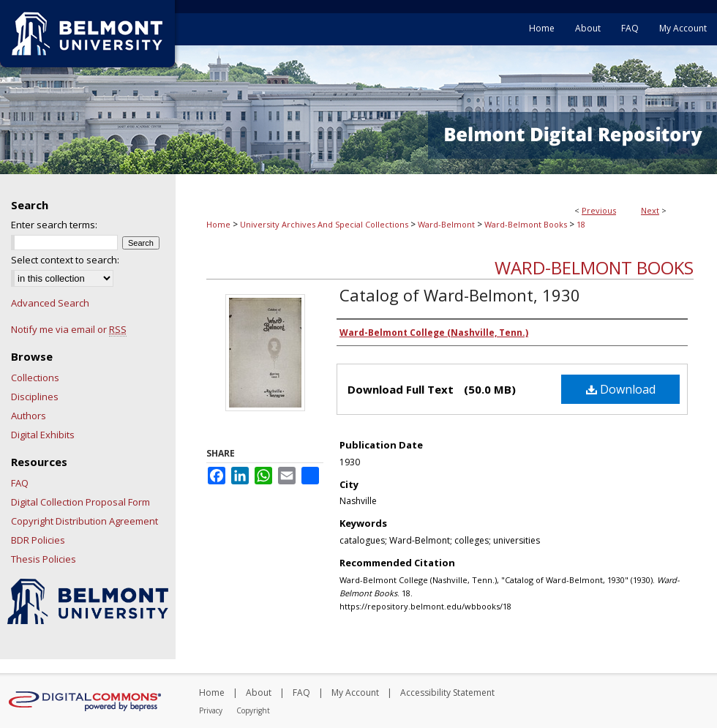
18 (581, 224)
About (259, 693)
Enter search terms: (54, 225)
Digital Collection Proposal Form (80, 502)
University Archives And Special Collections (324, 224)
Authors (29, 416)
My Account (355, 693)
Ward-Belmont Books (526, 224)
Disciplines (35, 397)
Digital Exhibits (43, 435)
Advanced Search (50, 303)
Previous (599, 210)
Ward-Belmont (446, 224)
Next (650, 210)
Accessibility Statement (447, 693)
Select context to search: (65, 260)
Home (218, 224)
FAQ (20, 483)
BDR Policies (38, 540)
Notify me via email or (69, 329)
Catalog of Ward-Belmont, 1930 (460, 295)
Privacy (211, 710)
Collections (35, 378)
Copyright (253, 710)
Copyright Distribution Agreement (85, 521)
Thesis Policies (44, 559)
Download (621, 389)
